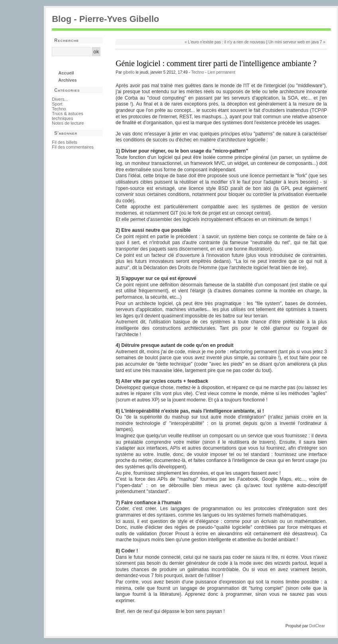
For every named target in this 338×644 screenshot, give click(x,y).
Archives (67, 80)
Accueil (66, 73)
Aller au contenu (66, 33)
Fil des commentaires (73, 147)
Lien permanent (222, 72)
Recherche (67, 40)
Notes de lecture (68, 123)
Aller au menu (96, 33)
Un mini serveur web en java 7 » (297, 42)
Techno (198, 72)
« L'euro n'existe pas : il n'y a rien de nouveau (225, 42)
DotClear (317, 626)
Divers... (60, 99)
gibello (129, 72)
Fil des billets (65, 142)
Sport (57, 104)
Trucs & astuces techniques (67, 116)
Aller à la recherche (128, 33)
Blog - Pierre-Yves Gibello (105, 19)
